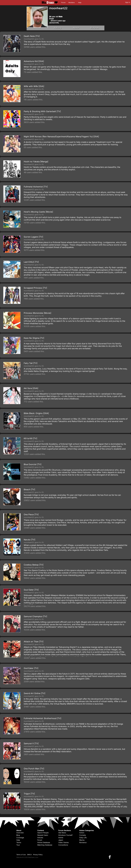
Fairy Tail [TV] (31, 363)
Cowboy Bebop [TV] (34, 565)
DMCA (29, 855)
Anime (61, 838)
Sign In (128, 2)
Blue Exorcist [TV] (33, 464)
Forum (63, 3)
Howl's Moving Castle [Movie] (38, 212)
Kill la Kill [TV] (30, 438)
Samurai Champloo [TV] (35, 616)
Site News (62, 833)
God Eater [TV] (31, 668)
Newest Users (43, 835)
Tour (18, 845)
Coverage (20, 838)
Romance (83, 842)
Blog (18, 835)
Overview (20, 833)
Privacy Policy (38, 855)
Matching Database (45, 845)
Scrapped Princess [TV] (35, 288)
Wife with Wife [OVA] (34, 86)
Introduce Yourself (65, 835)
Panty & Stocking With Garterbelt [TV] (42, 111)
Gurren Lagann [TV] (33, 237)
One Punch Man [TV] (34, 769)
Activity (58, 28)
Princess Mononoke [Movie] (37, 313)
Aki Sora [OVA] (31, 388)
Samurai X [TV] (31, 744)
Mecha (82, 840)
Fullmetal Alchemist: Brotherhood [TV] (42, 718)
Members (72, 3)
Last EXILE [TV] (31, 262)
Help (80, 3)
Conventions (63, 845)
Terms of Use (21, 855)
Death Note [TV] (32, 36)
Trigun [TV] (29, 794)
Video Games (64, 842)
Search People (43, 833)
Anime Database (44, 842)
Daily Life (83, 838)
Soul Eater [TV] (31, 590)
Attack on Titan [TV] (34, 642)
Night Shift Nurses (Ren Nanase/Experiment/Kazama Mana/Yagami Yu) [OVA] (61, 137)
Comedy (83, 835)
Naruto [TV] (29, 540)
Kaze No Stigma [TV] (34, 338)
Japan (61, 840)
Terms (19, 842)
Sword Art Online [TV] (34, 693)
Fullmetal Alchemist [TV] (36, 187)
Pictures (95, 28)
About (76, 28)
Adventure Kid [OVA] (34, 61)
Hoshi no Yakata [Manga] (36, 162)
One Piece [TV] (31, 515)
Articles (40, 838)
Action (82, 833)
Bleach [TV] (29, 490)
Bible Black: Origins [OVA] (36, 413)
